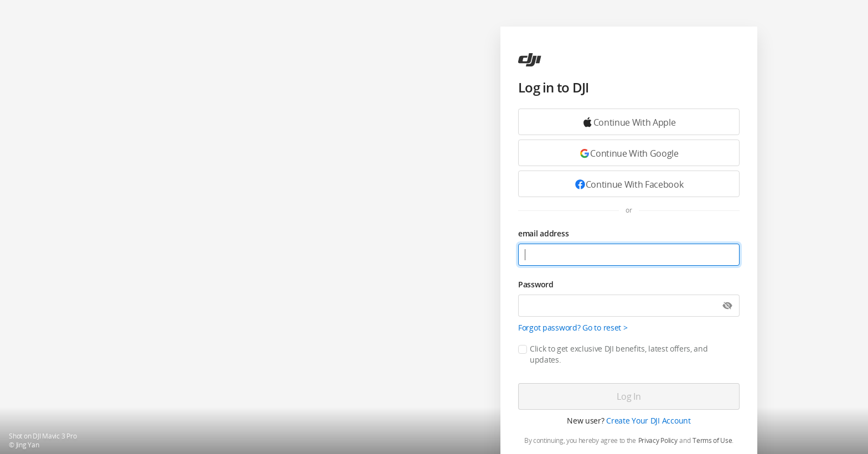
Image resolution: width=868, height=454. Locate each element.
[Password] (629, 306)
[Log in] (629, 396)
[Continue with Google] (629, 122)
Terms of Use (712, 441)
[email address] (629, 255)
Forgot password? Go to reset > (573, 327)
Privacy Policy (658, 441)
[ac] (530, 60)
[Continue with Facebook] (629, 184)
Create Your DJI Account (649, 421)
